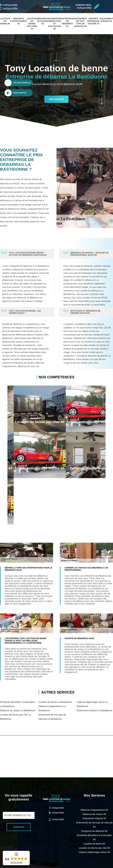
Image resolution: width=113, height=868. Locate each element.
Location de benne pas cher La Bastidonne (15, 717)
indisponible (9, 5)
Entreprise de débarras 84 (94, 831)
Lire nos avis (16, 863)
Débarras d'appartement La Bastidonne (52, 708)
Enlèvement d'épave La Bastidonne (94, 710)
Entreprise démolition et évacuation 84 (55, 24)
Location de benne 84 (5, 21)
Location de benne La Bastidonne (55, 702)
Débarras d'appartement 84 (19, 21)
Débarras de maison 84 (43, 21)
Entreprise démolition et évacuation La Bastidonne (18, 704)
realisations (56, 99)
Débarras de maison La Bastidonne (18, 710)
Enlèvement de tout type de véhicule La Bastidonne (52, 717)
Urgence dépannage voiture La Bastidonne (92, 704)
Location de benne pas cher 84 (32, 24)
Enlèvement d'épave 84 (94, 818)
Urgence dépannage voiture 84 (93, 21)
